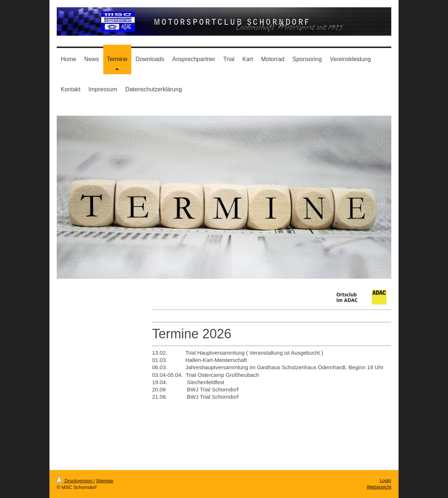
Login (385, 480)
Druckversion (75, 481)
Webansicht (379, 487)
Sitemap (105, 481)
